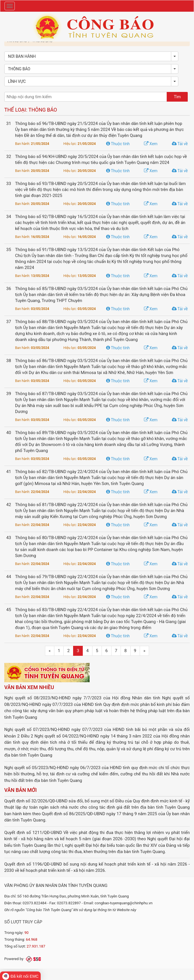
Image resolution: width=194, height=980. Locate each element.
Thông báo (19, 69)
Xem (151, 144)
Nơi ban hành (22, 56)
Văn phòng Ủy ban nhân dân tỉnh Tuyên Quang (56, 886)
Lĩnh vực (17, 81)
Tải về (180, 144)
